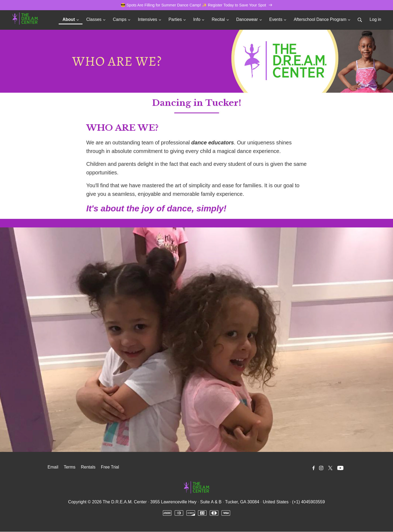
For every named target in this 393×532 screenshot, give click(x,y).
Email (53, 467)
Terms (70, 467)
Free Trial (110, 467)
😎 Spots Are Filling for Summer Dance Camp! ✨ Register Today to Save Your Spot (197, 5)
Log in (375, 20)
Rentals (88, 467)
